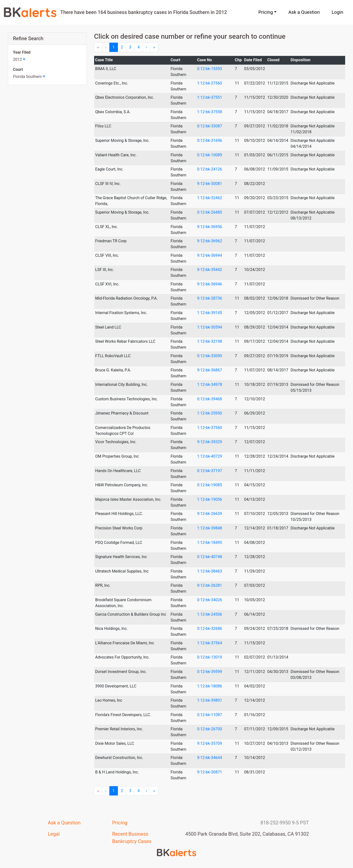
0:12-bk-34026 (210, 600)
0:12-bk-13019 (210, 657)
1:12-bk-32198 (210, 341)
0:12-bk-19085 (210, 485)
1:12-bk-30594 (210, 327)
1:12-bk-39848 (210, 528)
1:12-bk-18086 (210, 686)
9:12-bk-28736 (210, 298)
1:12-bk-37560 (210, 428)
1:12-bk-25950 (210, 413)
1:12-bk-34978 (210, 385)
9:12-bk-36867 (210, 370)
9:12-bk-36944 (210, 255)
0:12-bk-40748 (210, 557)
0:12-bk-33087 (210, 126)
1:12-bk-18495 (210, 543)
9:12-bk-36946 (210, 284)
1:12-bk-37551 (210, 97)
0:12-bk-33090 (210, 356)
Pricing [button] (266, 12)
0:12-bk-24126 (210, 169)
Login (337, 12)
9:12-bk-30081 (210, 184)
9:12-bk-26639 (210, 514)
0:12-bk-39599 (210, 672)
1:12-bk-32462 (210, 198)
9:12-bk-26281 (210, 585)
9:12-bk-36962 (210, 241)
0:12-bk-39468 (210, 399)
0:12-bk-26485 (210, 212)
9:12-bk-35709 (210, 743)
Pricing (120, 823)
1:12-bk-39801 (210, 700)
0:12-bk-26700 (210, 729)
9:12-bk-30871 (210, 772)
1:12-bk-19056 (210, 499)
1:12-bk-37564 (210, 643)
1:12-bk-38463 (210, 571)
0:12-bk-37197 (210, 471)
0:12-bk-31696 (210, 141)
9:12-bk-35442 (210, 270)
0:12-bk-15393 (210, 69)
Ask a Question (304, 12)
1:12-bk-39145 (210, 313)
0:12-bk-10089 (210, 155)
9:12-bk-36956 (210, 227)
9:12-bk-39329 (210, 442)
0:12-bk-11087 (210, 715)
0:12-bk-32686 (210, 629)
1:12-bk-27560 (210, 83)
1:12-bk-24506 (210, 614)
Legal (54, 834)
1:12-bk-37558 (210, 112)
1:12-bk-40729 (210, 456)
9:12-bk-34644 (210, 758)
